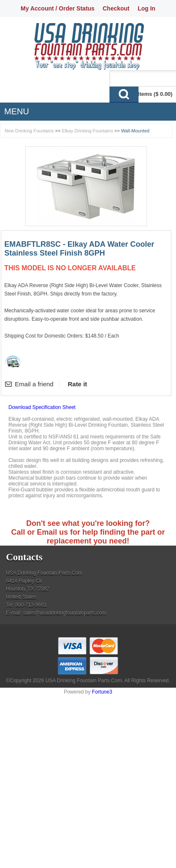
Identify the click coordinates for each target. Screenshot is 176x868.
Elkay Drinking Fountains (88, 131)
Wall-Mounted (135, 131)
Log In (147, 8)
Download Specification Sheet (42, 407)
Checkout (116, 8)
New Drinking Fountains (29, 131)
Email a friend (34, 384)
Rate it (77, 384)
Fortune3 (102, 692)
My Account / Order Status (57, 8)
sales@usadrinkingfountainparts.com (65, 613)
